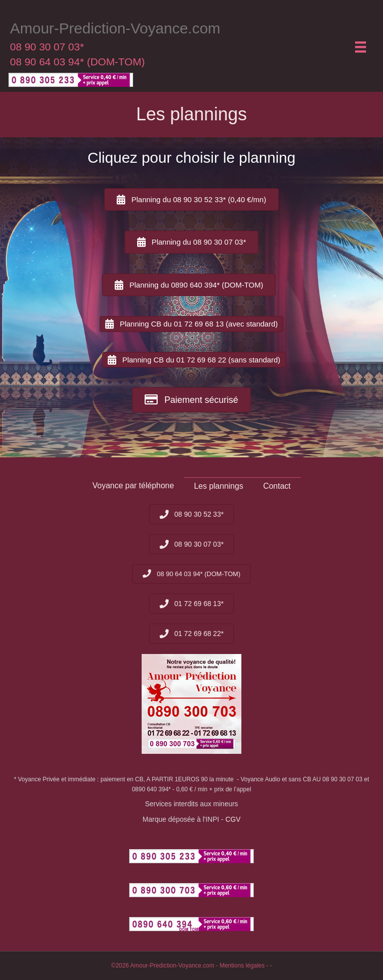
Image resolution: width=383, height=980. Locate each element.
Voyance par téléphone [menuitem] (133, 486)
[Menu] (361, 47)
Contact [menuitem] (277, 486)
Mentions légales (242, 966)
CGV (233, 819)
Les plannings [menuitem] (219, 486)
